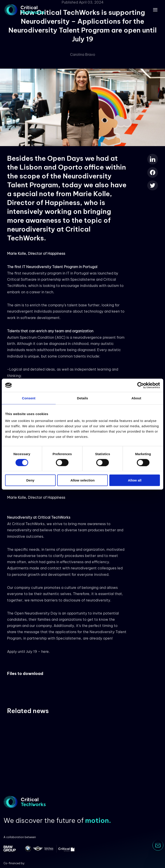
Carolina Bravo (83, 54)
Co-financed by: (14, 863)
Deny (30, 480)
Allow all (135, 480)
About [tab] (136, 398)
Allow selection (82, 480)
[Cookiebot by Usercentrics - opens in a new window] (140, 385)
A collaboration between (20, 837)
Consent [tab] (29, 398)
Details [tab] (82, 398)
